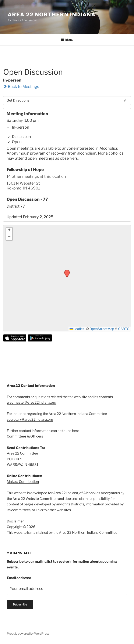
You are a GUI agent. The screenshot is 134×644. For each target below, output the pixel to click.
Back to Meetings (21, 87)
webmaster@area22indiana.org (32, 402)
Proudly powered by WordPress (28, 633)
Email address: (19, 578)
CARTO (124, 329)
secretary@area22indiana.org (30, 420)
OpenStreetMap (102, 329)
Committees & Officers (25, 436)
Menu (67, 40)
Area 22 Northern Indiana (52, 15)
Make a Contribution (23, 482)
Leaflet (77, 329)
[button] (66, 271)
